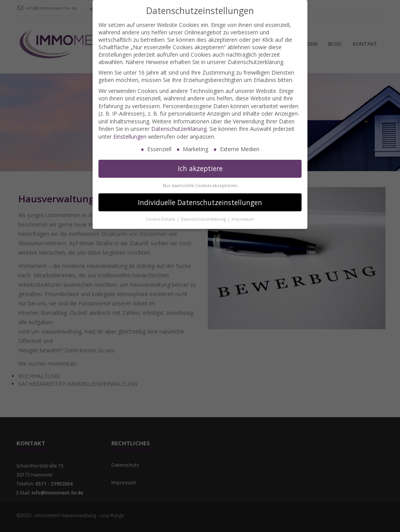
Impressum (243, 219)
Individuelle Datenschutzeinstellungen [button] (200, 202)
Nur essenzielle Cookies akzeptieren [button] (200, 186)
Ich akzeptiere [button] (200, 168)
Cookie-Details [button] (161, 219)
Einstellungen (130, 137)
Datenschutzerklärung (179, 129)
